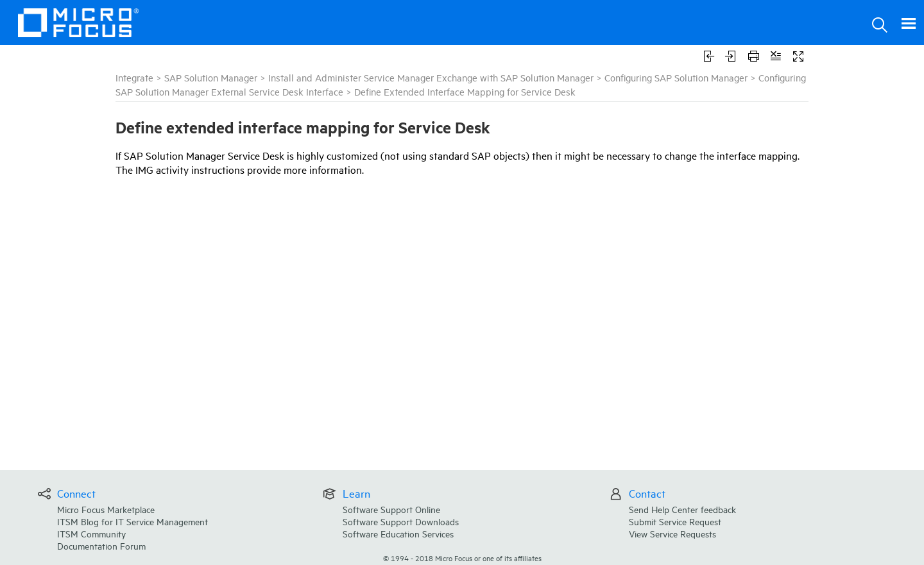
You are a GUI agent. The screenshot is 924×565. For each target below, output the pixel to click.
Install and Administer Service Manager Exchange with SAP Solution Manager (431, 77)
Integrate (134, 77)
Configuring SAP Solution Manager (676, 77)
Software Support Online (391, 509)
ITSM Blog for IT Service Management (133, 521)
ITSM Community (91, 533)
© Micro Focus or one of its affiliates (462, 558)
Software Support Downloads (401, 521)
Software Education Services (398, 533)
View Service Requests (672, 533)
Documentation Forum (101, 545)
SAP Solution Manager (211, 77)
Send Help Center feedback (682, 509)
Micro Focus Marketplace (106, 509)
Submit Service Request (675, 521)
